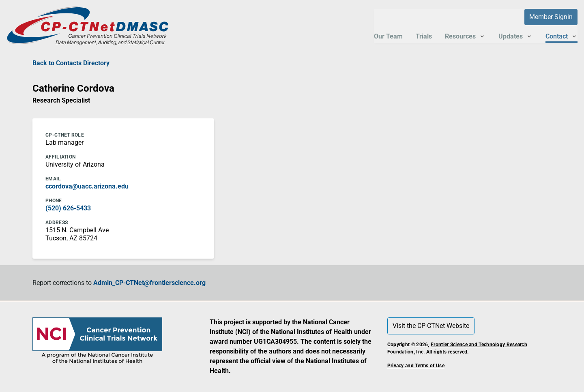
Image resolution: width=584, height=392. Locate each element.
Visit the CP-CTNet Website (431, 326)
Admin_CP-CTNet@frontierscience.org (149, 283)
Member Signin (551, 17)
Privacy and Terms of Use (416, 366)
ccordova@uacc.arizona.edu (87, 186)
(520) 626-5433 (68, 208)
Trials (424, 36)
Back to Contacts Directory (71, 63)
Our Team (388, 36)
